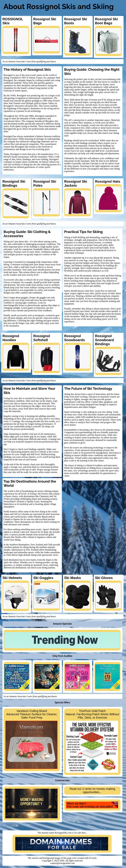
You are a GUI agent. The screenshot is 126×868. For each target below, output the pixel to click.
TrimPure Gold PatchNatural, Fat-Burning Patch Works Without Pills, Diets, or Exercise (92, 741)
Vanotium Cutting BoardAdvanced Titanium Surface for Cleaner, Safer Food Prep (31, 739)
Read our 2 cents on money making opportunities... (92, 790)
